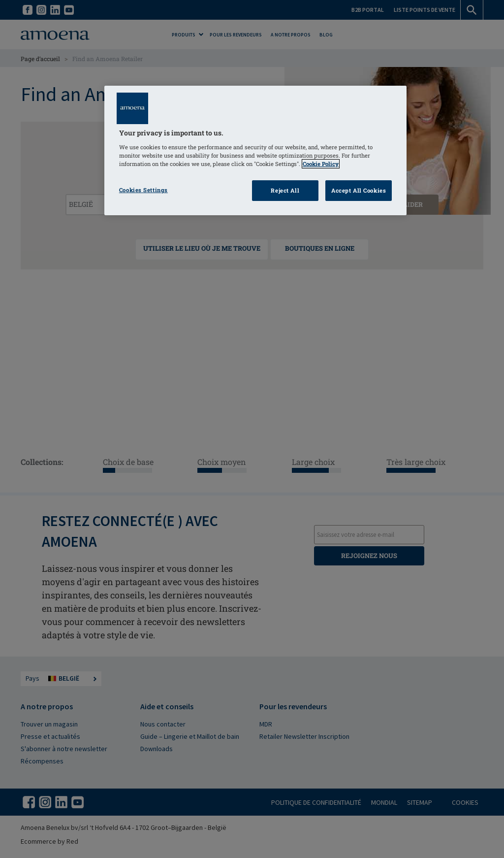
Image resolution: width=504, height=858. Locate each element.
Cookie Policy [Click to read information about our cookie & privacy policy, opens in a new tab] (321, 164)
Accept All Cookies (359, 190)
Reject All (285, 190)
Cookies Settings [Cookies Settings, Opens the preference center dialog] (143, 190)
